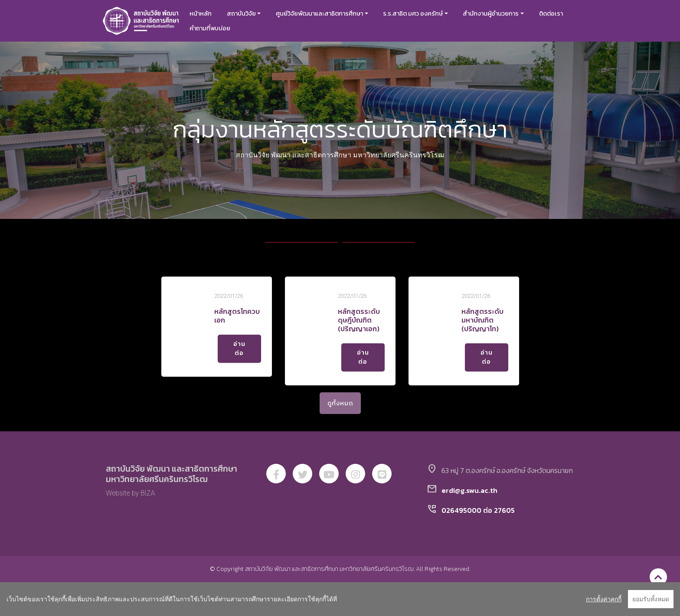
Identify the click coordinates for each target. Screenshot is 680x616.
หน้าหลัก (201, 13)
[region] (340, 599)
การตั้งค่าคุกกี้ (604, 599)
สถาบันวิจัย (241, 13)
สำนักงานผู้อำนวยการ (491, 13)
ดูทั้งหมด (340, 403)
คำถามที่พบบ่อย (210, 28)
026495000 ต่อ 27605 (478, 510)
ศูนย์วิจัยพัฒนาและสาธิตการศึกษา (319, 13)
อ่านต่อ (239, 349)
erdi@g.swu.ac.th (469, 490)
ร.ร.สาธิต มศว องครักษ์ (413, 13)
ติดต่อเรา (551, 13)
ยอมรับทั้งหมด (651, 599)
